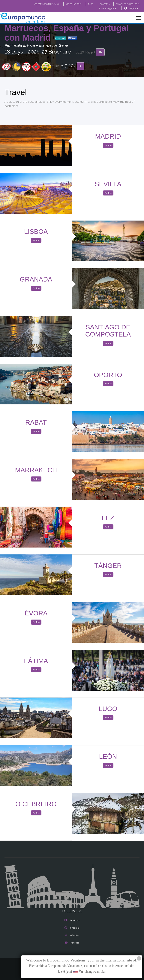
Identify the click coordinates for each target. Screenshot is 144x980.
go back (60, 38)
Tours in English (108, 8)
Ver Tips (108, 145)
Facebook (72, 920)
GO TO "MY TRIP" (69, 4)
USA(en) (134, 8)
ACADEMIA (102, 4)
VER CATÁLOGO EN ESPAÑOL (39, 4)
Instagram (72, 928)
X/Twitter (72, 935)
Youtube (72, 943)
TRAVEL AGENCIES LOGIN (127, 4)
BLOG (87, 4)
